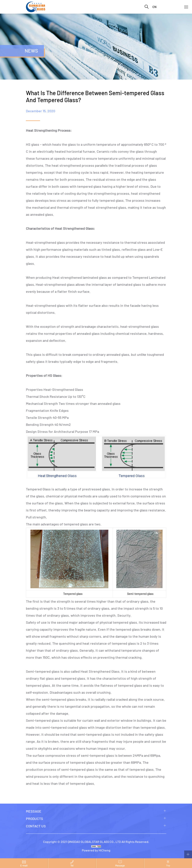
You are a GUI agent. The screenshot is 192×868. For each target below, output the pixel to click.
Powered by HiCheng (96, 850)
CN (154, 7)
